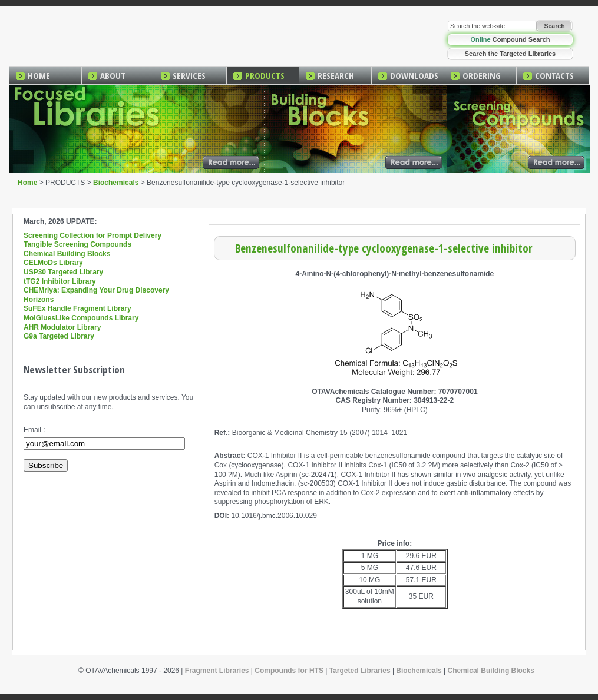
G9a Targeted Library (59, 336)
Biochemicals (116, 183)
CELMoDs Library (53, 263)
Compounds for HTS (289, 671)
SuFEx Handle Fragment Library (77, 308)
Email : (34, 430)
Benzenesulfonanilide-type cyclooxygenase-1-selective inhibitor (384, 248)
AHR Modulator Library (62, 327)
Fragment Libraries (217, 671)
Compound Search (510, 39)
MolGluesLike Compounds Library (81, 318)
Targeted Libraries (360, 671)
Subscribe (46, 465)
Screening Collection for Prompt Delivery (92, 235)
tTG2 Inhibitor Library (60, 281)
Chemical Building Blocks (67, 254)
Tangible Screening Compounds (77, 244)
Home (27, 183)
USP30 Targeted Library (63, 272)
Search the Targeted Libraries (510, 54)
